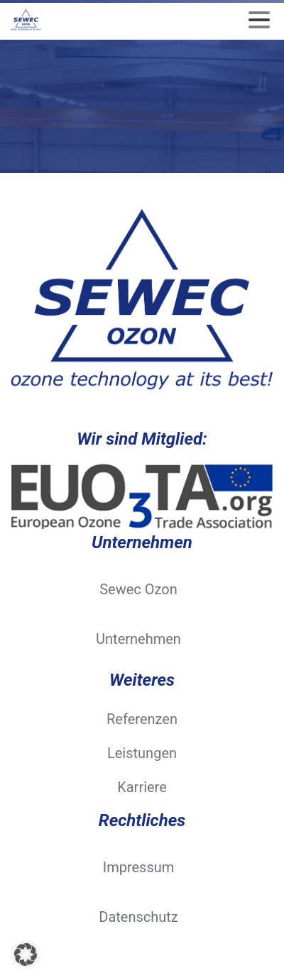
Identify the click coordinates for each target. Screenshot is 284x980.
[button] (26, 954)
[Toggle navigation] (259, 20)
